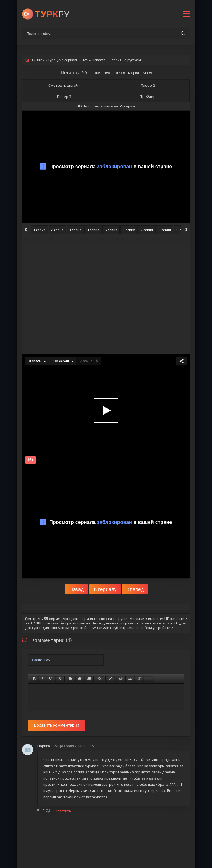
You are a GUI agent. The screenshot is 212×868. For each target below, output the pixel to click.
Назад (77, 589)
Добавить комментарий (56, 725)
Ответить (63, 811)
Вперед (135, 589)
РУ (52, 14)
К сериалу (105, 589)
